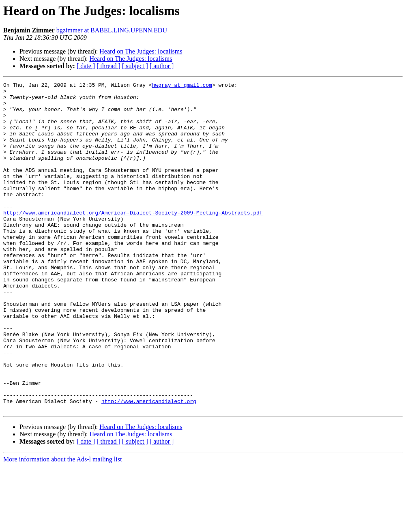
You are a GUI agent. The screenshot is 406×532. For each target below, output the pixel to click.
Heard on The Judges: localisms (141, 51)
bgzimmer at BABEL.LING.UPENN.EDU (112, 30)
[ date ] (86, 66)
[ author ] (162, 66)
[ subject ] (135, 66)
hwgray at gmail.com (182, 86)
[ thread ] (108, 66)
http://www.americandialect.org (149, 466)
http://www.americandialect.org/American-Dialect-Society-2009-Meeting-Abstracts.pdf (133, 239)
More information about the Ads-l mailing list (62, 525)
